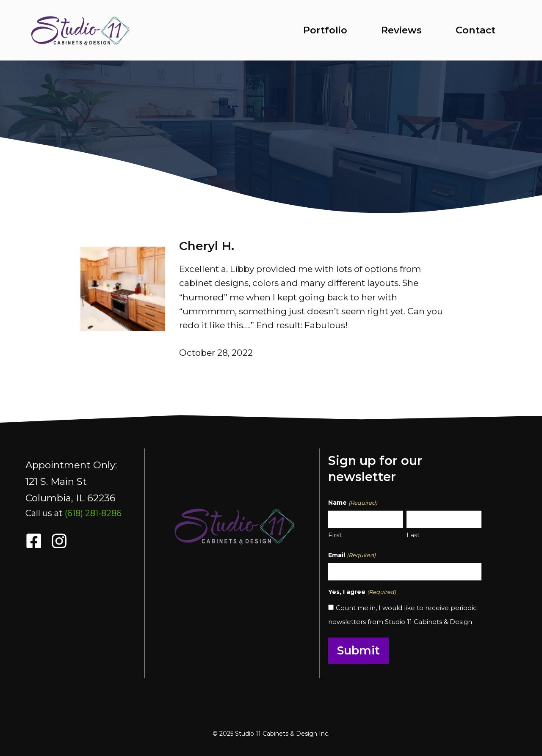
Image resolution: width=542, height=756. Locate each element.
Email (352, 555)
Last (413, 535)
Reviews (401, 30)
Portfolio (325, 30)
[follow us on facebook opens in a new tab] (34, 541)
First (335, 535)
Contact (476, 30)
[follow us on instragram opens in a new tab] (59, 541)
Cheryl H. (207, 246)
